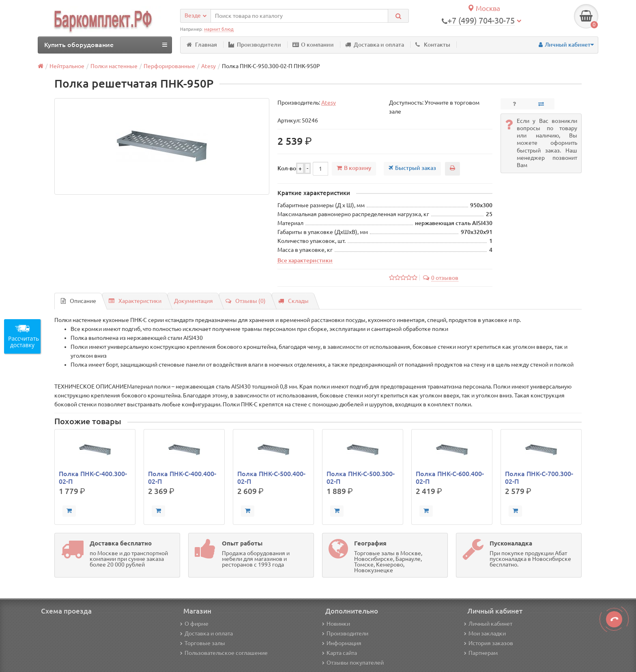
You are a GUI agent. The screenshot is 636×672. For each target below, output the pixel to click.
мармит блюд (219, 29)
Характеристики (135, 301)
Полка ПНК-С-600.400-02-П (450, 477)
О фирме (194, 624)
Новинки (336, 624)
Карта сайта (339, 653)
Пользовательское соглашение (224, 653)
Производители (255, 45)
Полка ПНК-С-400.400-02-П (182, 477)
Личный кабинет (488, 624)
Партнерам (481, 653)
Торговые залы (203, 643)
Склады (293, 301)
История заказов (489, 643)
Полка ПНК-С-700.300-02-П (539, 477)
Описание (78, 301)
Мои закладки (485, 633)
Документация (193, 301)
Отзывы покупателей (353, 663)
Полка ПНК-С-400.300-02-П (93, 477)
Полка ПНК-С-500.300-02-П (361, 477)
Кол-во (287, 168)
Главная (202, 45)
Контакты (433, 45)
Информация (342, 643)
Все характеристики (305, 260)
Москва (484, 8)
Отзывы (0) (246, 301)
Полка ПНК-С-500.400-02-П (271, 477)
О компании (313, 45)
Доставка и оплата (375, 45)
